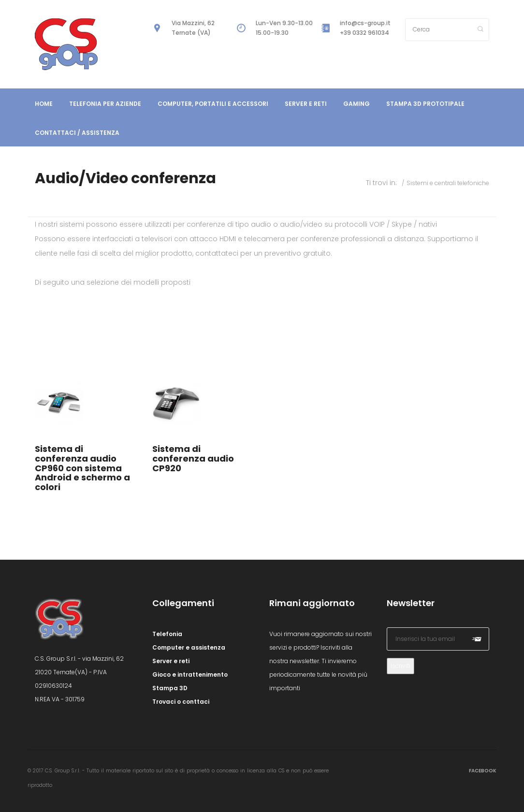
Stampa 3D (170, 688)
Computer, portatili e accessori (213, 104)
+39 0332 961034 (364, 33)
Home (44, 104)
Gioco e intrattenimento (190, 674)
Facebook (483, 771)
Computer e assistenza (189, 647)
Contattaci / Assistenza (77, 133)
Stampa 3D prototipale (425, 104)
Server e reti (306, 104)
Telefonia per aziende (105, 104)
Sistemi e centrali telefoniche (448, 183)
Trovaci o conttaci (181, 702)
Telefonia (167, 634)
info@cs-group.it (365, 23)
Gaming (357, 104)
